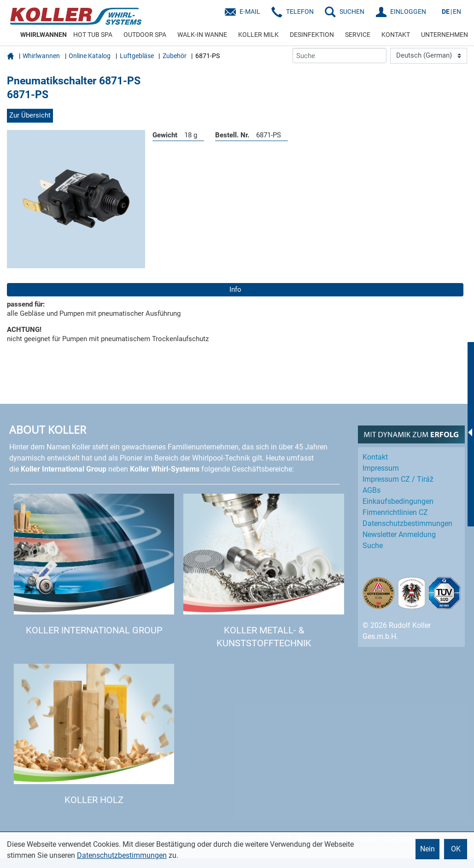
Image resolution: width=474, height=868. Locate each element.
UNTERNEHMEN (445, 35)
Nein (427, 849)
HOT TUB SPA (93, 35)
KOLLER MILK (258, 35)
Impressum (381, 468)
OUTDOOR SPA (145, 35)
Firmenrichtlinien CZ (395, 512)
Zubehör (175, 56)
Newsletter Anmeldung (399, 534)
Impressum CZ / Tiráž (398, 479)
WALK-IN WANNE (202, 35)
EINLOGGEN (408, 12)
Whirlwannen (41, 56)
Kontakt (375, 457)
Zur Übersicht (30, 115)
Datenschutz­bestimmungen (407, 523)
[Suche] (339, 56)
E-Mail (250, 12)
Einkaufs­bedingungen (398, 501)
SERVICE (358, 35)
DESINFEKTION (312, 35)
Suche (373, 546)
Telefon (300, 12)
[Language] (429, 56)
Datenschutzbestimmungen (122, 855)
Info (235, 289)
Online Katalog (90, 56)
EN (457, 12)
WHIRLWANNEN (44, 35)
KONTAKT (396, 35)
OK (456, 849)
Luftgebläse (137, 56)
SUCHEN (352, 12)
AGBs (372, 490)
